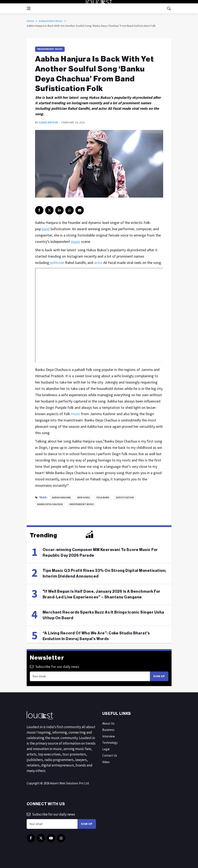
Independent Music (51, 21)
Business (108, 730)
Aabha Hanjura (61, 497)
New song (84, 497)
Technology (110, 743)
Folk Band (103, 497)
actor (98, 263)
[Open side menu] (29, 8)
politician (57, 263)
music (76, 241)
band (46, 229)
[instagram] (69, 210)
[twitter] (49, 210)
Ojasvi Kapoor (48, 122)
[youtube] (51, 838)
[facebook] (39, 210)
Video (106, 762)
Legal (106, 749)
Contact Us (110, 755)
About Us (108, 723)
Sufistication (125, 497)
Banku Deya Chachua (50, 504)
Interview (109, 736)
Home (30, 21)
